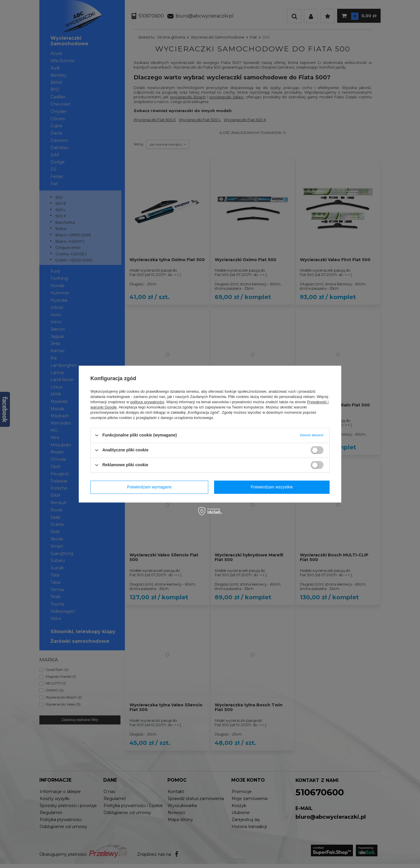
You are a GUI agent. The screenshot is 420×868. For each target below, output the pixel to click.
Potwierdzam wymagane (149, 487)
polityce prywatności (147, 402)
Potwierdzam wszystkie (272, 487)
